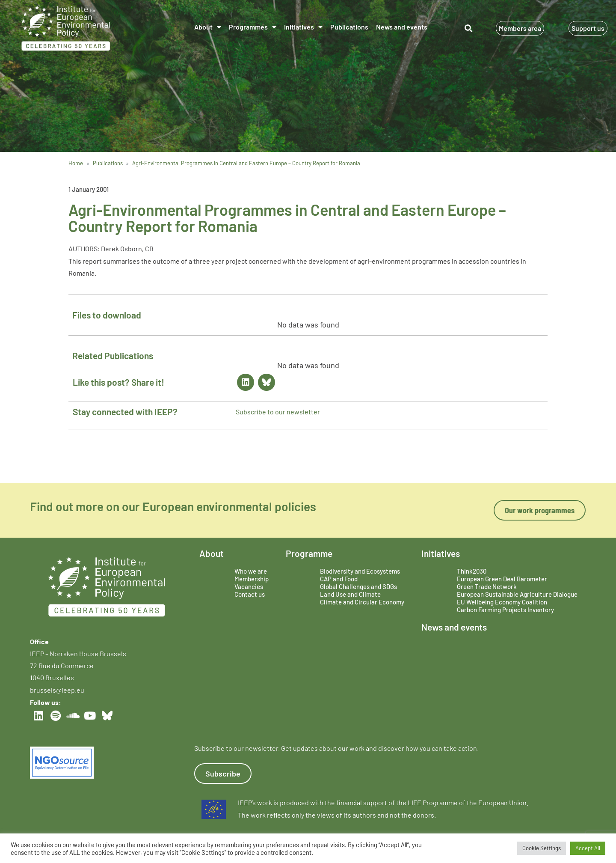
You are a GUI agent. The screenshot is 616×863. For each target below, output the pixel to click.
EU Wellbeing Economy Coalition (502, 602)
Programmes (253, 27)
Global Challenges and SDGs (358, 586)
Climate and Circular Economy (362, 602)
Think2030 (472, 571)
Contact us (250, 594)
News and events (402, 27)
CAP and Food (339, 579)
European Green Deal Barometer (502, 579)
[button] (468, 28)
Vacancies (249, 586)
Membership (252, 579)
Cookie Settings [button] (542, 848)
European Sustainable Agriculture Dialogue (517, 594)
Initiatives (303, 27)
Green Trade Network (487, 586)
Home (76, 163)
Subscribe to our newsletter (278, 412)
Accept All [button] (588, 848)
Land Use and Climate (350, 594)
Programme (309, 553)
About (208, 27)
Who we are (251, 571)
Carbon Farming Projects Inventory (505, 610)
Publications (349, 27)
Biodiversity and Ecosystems (360, 571)
